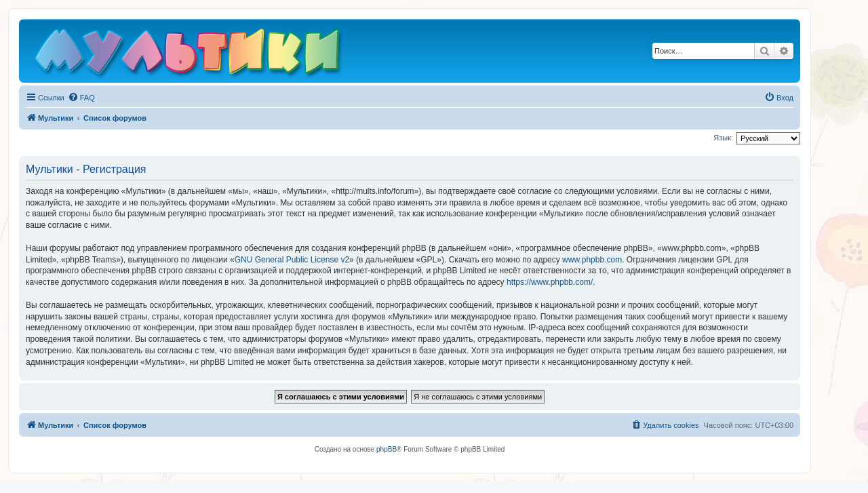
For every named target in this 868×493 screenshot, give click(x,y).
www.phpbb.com (592, 260)
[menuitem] (81, 98)
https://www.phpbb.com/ (550, 282)
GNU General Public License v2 (292, 260)
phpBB (387, 449)
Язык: (723, 138)
